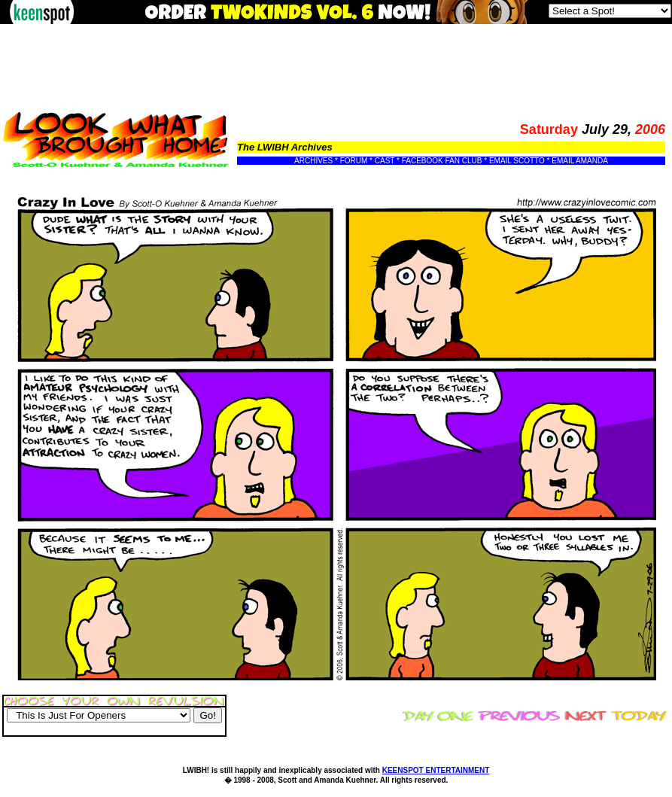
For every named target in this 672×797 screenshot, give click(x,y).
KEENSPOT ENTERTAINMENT (436, 770)
